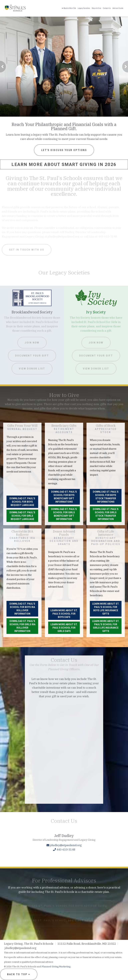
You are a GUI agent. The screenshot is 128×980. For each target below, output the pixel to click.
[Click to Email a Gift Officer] (64, 887)
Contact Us (107, 8)
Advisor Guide (118, 8)
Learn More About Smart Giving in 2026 (64, 164)
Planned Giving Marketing (56, 967)
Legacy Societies (84, 8)
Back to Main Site (69, 8)
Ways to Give (96, 8)
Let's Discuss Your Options (64, 150)
